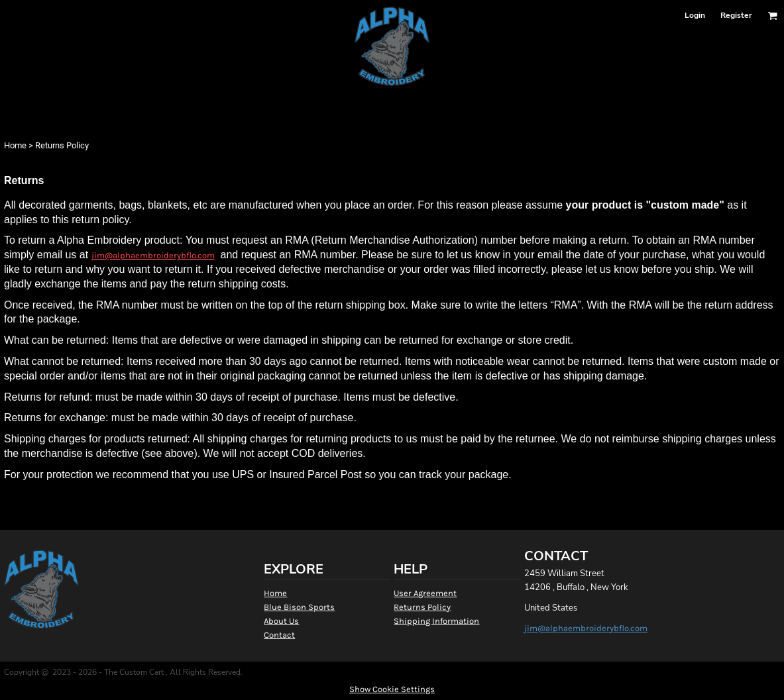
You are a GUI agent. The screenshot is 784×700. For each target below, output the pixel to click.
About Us (281, 621)
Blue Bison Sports (299, 607)
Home (15, 145)
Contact (279, 635)
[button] (772, 16)
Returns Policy (422, 607)
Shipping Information (436, 621)
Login (695, 15)
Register (736, 15)
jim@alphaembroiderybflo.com (153, 255)
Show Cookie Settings (392, 689)
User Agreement (425, 593)
